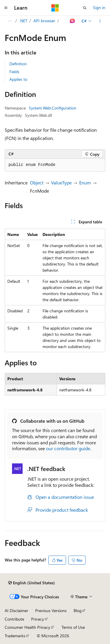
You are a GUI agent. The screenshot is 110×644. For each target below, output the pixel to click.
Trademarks (15, 636)
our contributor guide (68, 448)
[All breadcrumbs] (10, 21)
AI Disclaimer (16, 610)
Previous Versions (51, 610)
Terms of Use (73, 627)
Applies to (18, 79)
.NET (23, 21)
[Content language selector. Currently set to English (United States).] (32, 583)
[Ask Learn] (73, 21)
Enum (85, 183)
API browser (44, 21)
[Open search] (85, 8)
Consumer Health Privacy (27, 627)
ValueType (61, 183)
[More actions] (100, 21)
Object (37, 183)
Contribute (14, 619)
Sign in (99, 7)
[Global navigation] (6, 8)
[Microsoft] (55, 8)
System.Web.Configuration (53, 108)
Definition (18, 64)
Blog (78, 610)
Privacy (38, 619)
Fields (14, 72)
